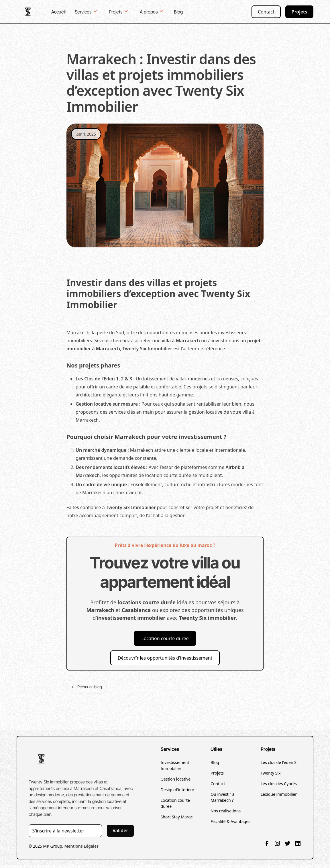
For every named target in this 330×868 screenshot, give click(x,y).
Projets (299, 12)
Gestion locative (176, 779)
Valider (120, 830)
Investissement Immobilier (175, 765)
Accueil (58, 12)
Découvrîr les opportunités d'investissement (165, 658)
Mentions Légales (81, 846)
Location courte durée (165, 638)
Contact (266, 12)
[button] (87, 11)
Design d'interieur (178, 790)
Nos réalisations (226, 811)
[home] (28, 12)
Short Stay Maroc (177, 817)
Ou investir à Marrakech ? (222, 797)
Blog (178, 12)
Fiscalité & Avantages (230, 821)
